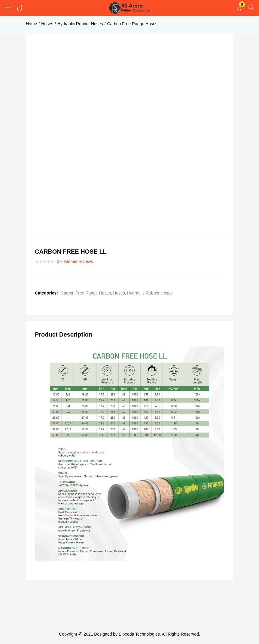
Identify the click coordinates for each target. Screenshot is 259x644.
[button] (239, 8)
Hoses (47, 24)
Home (31, 24)
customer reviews (75, 261)
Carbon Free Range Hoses (132, 24)
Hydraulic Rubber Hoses (80, 24)
